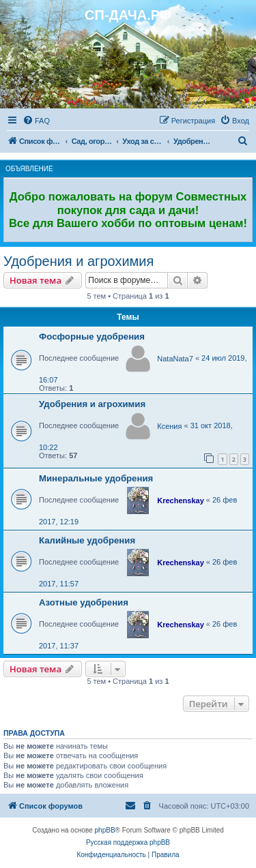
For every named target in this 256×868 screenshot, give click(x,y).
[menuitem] (36, 121)
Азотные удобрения (84, 602)
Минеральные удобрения (96, 478)
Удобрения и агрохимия (79, 261)
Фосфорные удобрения (92, 336)
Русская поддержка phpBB (128, 842)
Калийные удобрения (87, 540)
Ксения (169, 426)
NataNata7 (175, 359)
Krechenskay (181, 500)
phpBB (105, 830)
